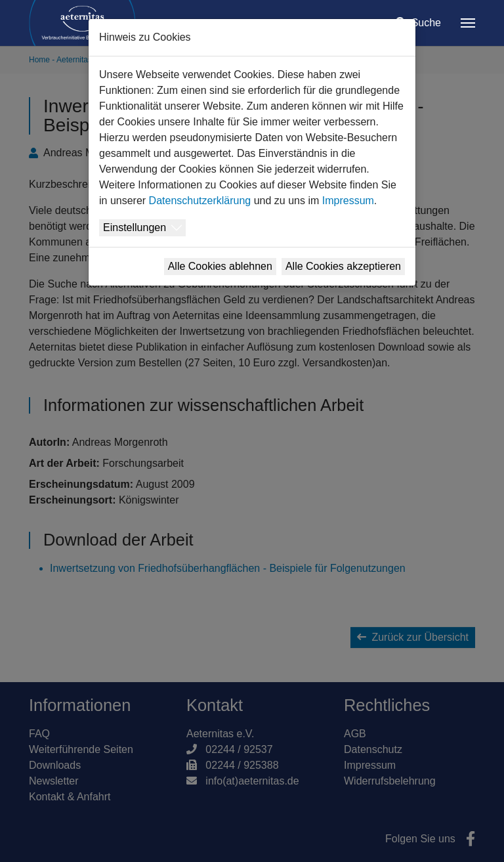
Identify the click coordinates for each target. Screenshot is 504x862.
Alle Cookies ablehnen (220, 266)
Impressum (348, 201)
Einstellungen (135, 227)
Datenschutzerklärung (200, 201)
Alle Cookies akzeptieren (343, 266)
